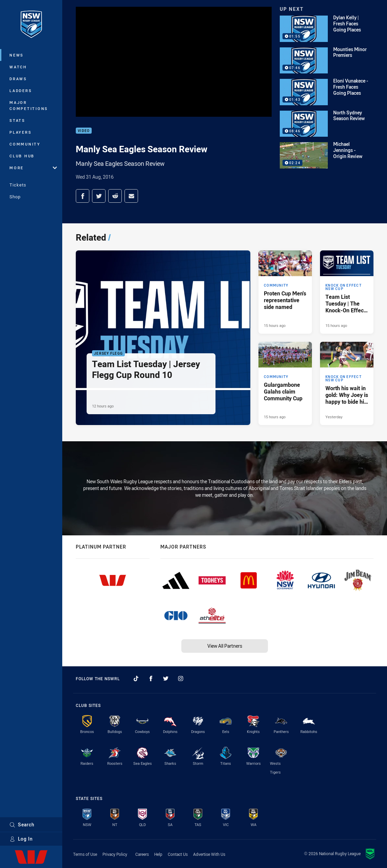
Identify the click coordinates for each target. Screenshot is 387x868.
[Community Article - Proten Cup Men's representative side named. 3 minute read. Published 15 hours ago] (285, 292)
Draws (18, 79)
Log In (21, 839)
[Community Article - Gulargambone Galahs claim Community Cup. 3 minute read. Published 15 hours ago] (285, 383)
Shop (15, 197)
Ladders (21, 91)
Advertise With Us (209, 854)
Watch (18, 67)
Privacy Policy (115, 854)
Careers (142, 854)
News (17, 55)
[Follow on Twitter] (166, 678)
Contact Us (178, 854)
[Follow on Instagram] (181, 678)
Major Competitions (29, 105)
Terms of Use (85, 854)
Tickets (18, 185)
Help (158, 854)
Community (25, 144)
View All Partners (225, 646)
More (33, 168)
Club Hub (22, 156)
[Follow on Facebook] (151, 678)
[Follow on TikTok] (136, 678)
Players (20, 132)
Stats (17, 120)
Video (84, 131)
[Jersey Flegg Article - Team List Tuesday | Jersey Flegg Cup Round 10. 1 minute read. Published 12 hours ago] (163, 338)
